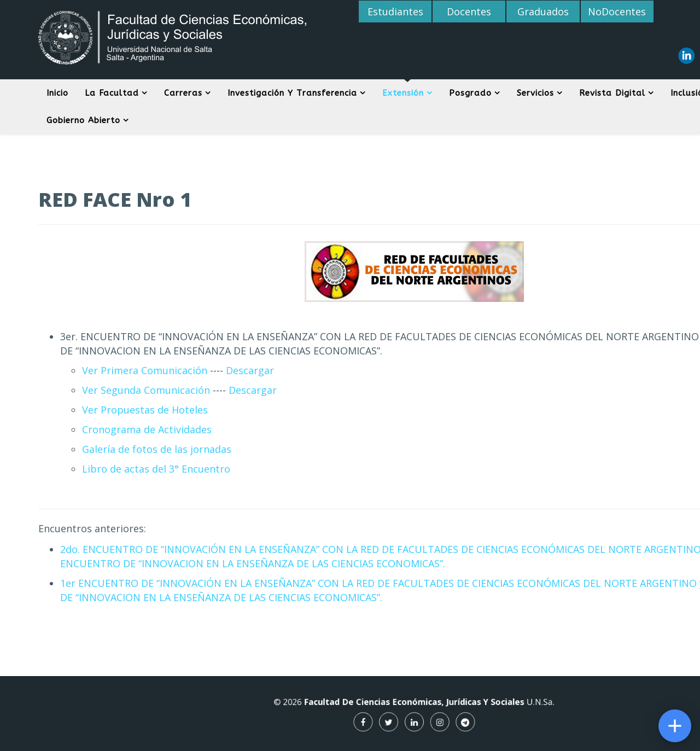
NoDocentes (617, 11)
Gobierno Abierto (83, 120)
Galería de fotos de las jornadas (157, 449)
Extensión (403, 93)
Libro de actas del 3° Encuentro (156, 469)
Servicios (535, 93)
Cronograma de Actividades (147, 429)
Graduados (543, 11)
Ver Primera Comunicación (145, 370)
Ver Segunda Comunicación (146, 390)
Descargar (249, 370)
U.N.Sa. (515, 704)
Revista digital (612, 93)
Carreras (183, 93)
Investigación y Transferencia (292, 93)
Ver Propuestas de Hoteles (145, 410)
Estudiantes (395, 11)
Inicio (57, 93)
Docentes (469, 11)
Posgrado (470, 93)
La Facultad (112, 93)
